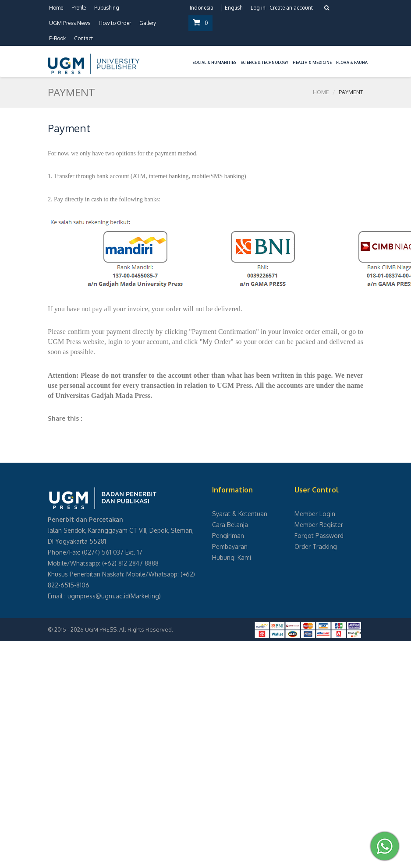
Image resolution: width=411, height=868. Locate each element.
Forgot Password (319, 536)
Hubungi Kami (232, 557)
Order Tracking (316, 546)
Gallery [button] (148, 23)
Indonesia (202, 8)
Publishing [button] (107, 8)
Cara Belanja (230, 525)
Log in (258, 8)
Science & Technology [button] (264, 62)
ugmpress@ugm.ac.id (98, 596)
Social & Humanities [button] (214, 62)
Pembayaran (230, 546)
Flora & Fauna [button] (352, 62)
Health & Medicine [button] (312, 62)
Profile (79, 8)
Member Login (315, 514)
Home (56, 8)
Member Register (319, 525)
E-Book (57, 38)
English (234, 8)
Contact (83, 38)
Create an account (291, 8)
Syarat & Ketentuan (240, 514)
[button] (188, 57)
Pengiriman (228, 536)
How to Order (115, 23)
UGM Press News (70, 23)
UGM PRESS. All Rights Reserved (128, 629)
